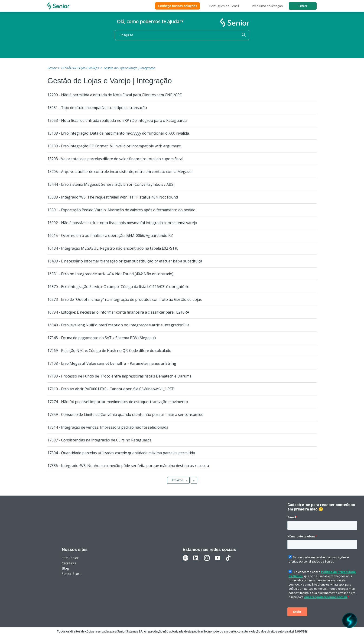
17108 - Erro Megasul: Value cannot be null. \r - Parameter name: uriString (112, 363)
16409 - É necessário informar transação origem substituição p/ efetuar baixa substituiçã (125, 261)
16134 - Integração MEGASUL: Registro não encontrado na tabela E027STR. (113, 248)
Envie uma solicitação (267, 6)
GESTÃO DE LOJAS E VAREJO (80, 68)
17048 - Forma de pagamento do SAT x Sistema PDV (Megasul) (102, 338)
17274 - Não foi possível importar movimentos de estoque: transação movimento (118, 402)
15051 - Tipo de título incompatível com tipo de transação (97, 108)
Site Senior (70, 558)
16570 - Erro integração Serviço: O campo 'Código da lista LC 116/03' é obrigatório (118, 287)
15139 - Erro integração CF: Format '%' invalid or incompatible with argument (114, 146)
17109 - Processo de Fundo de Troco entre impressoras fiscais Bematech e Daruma (119, 376)
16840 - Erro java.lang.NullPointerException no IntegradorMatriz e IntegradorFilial (119, 325)
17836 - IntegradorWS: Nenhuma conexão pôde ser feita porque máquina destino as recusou (128, 466)
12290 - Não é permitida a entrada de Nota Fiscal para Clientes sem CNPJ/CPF (114, 95)
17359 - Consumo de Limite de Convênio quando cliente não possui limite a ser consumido (125, 414)
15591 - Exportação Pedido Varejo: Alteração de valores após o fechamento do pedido (121, 210)
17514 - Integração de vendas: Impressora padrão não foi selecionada (108, 427)
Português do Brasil (224, 6)
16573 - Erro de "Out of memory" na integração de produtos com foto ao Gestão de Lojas (125, 299)
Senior (52, 68)
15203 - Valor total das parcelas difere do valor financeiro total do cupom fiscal (115, 159)
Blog (65, 568)
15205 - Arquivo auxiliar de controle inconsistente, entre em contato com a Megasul (120, 172)
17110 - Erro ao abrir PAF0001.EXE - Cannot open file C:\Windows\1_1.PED (111, 389)
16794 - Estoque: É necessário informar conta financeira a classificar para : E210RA (118, 312)
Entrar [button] (303, 6)
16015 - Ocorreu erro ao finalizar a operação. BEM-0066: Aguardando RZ (110, 235)
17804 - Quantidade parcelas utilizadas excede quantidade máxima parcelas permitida (121, 453)
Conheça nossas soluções (177, 6)
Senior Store (72, 573)
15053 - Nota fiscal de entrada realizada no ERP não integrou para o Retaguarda (117, 120)
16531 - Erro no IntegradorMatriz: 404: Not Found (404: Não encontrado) (110, 274)
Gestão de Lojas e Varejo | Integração (129, 68)
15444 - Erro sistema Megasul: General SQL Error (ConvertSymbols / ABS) (111, 184)
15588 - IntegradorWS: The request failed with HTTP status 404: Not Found (113, 197)
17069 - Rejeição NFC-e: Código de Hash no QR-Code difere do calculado (109, 351)
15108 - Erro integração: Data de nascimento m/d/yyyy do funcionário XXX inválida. (119, 133)
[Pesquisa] (182, 35)
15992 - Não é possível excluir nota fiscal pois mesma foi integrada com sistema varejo (122, 223)
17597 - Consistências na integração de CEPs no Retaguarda (99, 440)
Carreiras (69, 563)
